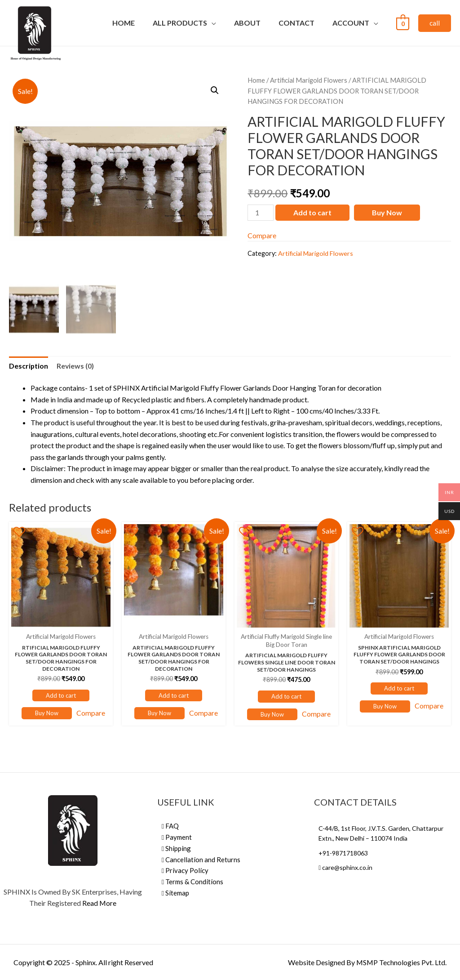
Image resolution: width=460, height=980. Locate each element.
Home (124, 23)
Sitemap (175, 891)
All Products (180, 23)
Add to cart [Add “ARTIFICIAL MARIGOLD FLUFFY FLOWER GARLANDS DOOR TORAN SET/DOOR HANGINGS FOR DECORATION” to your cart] (174, 695)
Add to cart (312, 212)
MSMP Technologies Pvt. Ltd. (401, 962)
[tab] (29, 366)
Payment (177, 837)
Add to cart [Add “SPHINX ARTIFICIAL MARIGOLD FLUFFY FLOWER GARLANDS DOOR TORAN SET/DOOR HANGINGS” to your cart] (399, 688)
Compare (262, 235)
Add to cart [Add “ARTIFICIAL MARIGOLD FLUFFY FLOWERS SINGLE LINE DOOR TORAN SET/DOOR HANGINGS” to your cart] (286, 696)
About (247, 23)
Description (29, 366)
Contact (296, 23)
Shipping (176, 848)
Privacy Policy (185, 869)
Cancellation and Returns (201, 859)
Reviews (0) (76, 366)
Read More (100, 903)
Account (351, 23)
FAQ (170, 826)
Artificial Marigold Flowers (309, 80)
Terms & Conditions (192, 880)
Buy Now (387, 212)
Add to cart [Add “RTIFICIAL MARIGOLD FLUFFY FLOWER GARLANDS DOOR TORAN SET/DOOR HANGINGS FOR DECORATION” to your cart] (61, 695)
